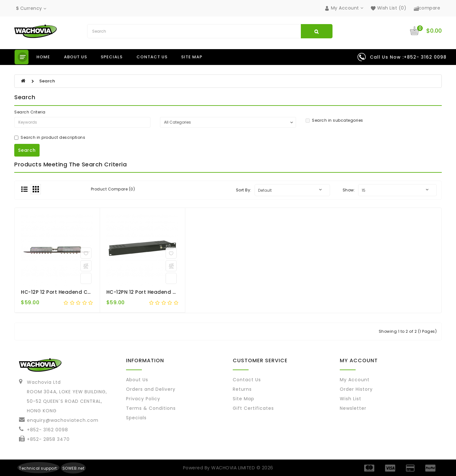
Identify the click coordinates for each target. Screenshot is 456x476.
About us (76, 57)
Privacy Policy (143, 399)
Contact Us (247, 380)
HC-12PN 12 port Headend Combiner (152, 292)
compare (427, 8)
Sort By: (244, 190)
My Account (355, 380)
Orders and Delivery (151, 389)
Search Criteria (30, 112)
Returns (242, 389)
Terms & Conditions (151, 408)
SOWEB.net (73, 468)
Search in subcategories (334, 120)
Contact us (152, 57)
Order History (356, 389)
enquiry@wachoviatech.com (63, 420)
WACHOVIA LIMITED (234, 468)
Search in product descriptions (50, 137)
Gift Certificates (253, 408)
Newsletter (353, 408)
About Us (137, 380)
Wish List (351, 399)
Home (43, 57)
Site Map (192, 57)
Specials (112, 57)
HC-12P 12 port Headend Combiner (65, 292)
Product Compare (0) (113, 189)
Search (47, 81)
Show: (349, 190)
